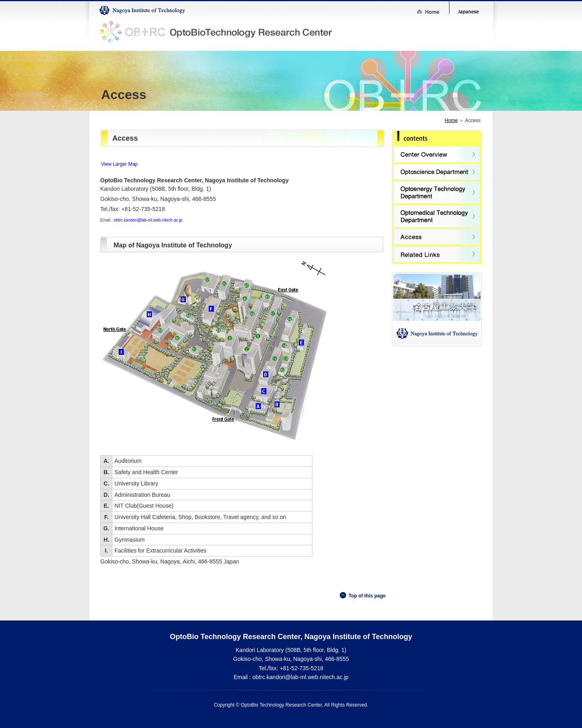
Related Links (437, 254)
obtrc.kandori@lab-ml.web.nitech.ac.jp (148, 220)
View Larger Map (119, 164)
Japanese (470, 12)
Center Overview (437, 154)
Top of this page (367, 596)
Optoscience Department (437, 172)
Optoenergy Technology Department (437, 192)
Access (437, 237)
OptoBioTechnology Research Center (217, 33)
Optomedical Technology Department (437, 216)
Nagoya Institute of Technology (143, 11)
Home (431, 12)
